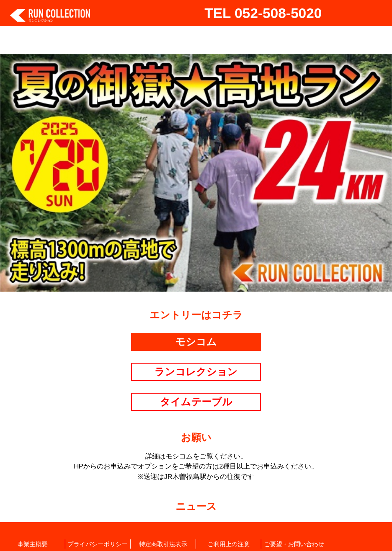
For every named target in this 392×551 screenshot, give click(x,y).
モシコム (196, 342)
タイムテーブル (196, 402)
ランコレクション (196, 372)
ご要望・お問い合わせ (294, 544)
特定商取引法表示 (163, 544)
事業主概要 (33, 544)
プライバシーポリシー (98, 544)
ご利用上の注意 (229, 544)
